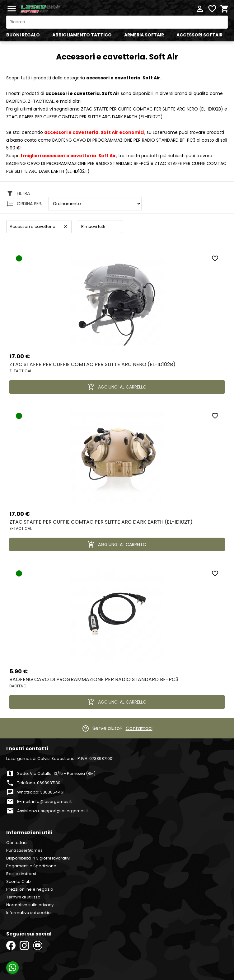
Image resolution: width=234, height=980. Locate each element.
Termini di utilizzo (23, 897)
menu (12, 9)
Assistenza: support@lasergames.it (53, 811)
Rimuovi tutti (93, 226)
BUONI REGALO (23, 35)
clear (65, 227)
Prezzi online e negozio (30, 889)
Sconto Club (19, 881)
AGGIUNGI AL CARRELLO (117, 387)
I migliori (68, 156)
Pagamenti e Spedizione (31, 866)
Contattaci (139, 728)
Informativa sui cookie (28, 913)
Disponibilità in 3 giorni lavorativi (38, 858)
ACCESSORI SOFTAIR (199, 35)
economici (94, 132)
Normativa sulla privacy (30, 905)
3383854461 (52, 792)
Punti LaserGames (24, 850)
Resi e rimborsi (21, 874)
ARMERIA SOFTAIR (144, 35)
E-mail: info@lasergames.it (44, 801)
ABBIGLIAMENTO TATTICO (82, 35)
